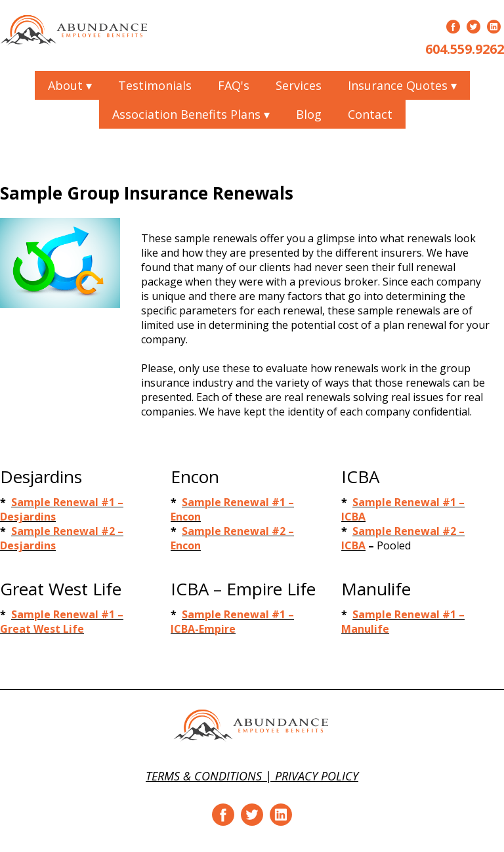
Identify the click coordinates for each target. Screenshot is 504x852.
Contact (370, 114)
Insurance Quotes (402, 85)
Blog (309, 114)
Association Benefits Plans (191, 114)
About (70, 85)
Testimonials (155, 85)
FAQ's (234, 85)
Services (299, 85)
